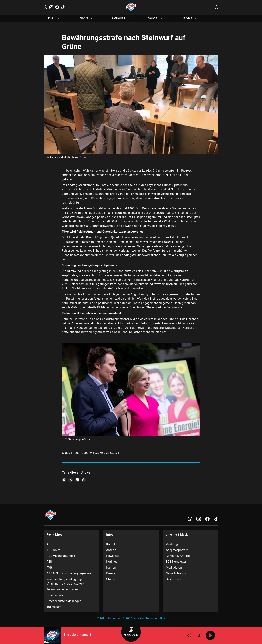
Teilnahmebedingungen (62, 589)
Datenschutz (55, 595)
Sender (156, 18)
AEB (49, 562)
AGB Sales (54, 550)
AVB (49, 568)
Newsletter (113, 556)
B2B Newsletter (176, 562)
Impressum (54, 607)
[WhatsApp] (45, 7)
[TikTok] (63, 7)
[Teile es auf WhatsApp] (84, 480)
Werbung (172, 544)
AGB (49, 544)
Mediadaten (174, 568)
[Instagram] (51, 7)
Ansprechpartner (177, 550)
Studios (111, 579)
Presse (111, 573)
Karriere (111, 568)
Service (190, 18)
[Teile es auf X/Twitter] (71, 480)
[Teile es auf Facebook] (64, 480)
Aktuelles (121, 18)
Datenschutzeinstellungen (64, 601)
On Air (54, 18)
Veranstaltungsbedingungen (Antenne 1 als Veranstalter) (65, 581)
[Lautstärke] (189, 635)
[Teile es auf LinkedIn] (77, 480)
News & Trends (176, 573)
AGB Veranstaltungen (61, 556)
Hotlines (112, 562)
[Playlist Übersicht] (198, 635)
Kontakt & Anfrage (178, 556)
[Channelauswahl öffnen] (217, 7)
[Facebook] (57, 7)
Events (86, 18)
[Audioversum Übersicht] (131, 632)
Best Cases (173, 579)
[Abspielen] (210, 635)
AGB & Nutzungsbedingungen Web (70, 573)
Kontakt (111, 544)
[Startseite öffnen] (131, 7)
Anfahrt (111, 550)
